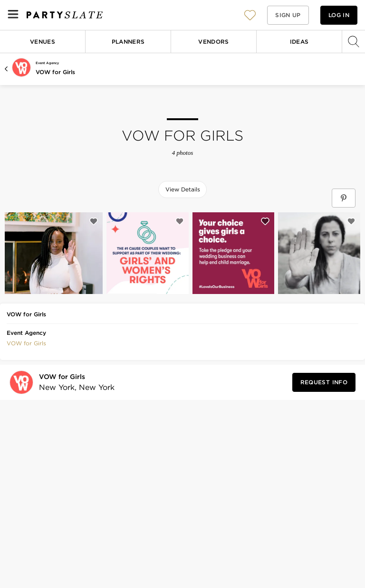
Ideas (299, 42)
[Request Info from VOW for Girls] (324, 382)
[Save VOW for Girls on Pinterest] (344, 198)
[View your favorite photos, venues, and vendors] (250, 15)
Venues (43, 42)
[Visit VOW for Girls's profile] (74, 383)
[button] (250, 15)
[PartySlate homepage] (65, 15)
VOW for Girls (55, 72)
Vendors (214, 42)
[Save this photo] (94, 221)
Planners (128, 42)
